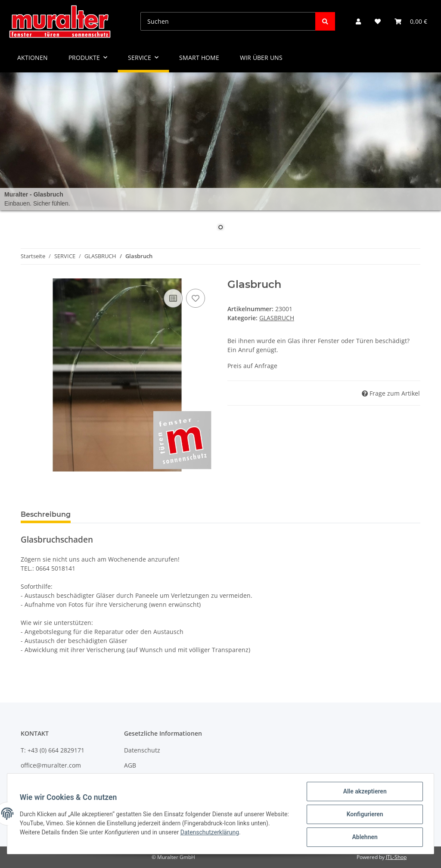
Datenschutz (142, 750)
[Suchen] (228, 21)
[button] (358, 21)
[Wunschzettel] (378, 21)
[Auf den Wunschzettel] (196, 298)
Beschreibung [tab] (46, 514)
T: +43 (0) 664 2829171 (53, 750)
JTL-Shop (396, 857)
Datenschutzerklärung (231, 833)
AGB (130, 765)
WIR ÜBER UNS (261, 58)
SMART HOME (199, 58)
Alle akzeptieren (363, 793)
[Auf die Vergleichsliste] (173, 298)
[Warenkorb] (411, 21)
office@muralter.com (51, 765)
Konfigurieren (363, 815)
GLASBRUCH (277, 318)
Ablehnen (363, 837)
